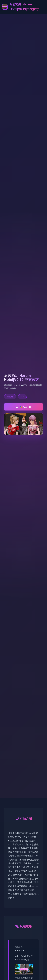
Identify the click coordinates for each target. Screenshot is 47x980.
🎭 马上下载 (23, 407)
